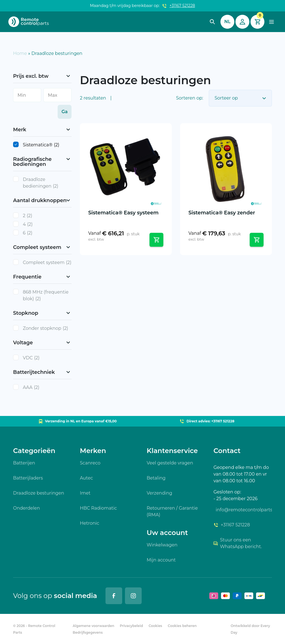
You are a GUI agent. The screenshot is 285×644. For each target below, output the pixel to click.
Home (20, 53)
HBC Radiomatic (98, 508)
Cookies (155, 626)
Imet (85, 493)
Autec (86, 478)
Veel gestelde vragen (170, 463)
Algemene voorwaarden (93, 626)
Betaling (156, 478)
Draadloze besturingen (39, 493)
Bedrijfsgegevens (88, 632)
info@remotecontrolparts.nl (244, 510)
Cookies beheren (182, 626)
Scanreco (90, 463)
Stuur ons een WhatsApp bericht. (238, 543)
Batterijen (24, 463)
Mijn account (161, 560)
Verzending (159, 493)
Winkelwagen (162, 545)
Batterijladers (28, 478)
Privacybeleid (132, 626)
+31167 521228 (182, 6)
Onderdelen (26, 508)
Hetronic (90, 523)
